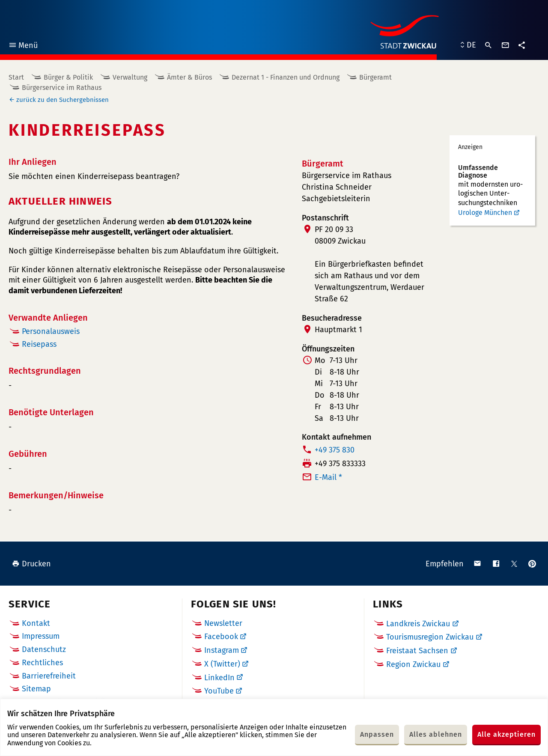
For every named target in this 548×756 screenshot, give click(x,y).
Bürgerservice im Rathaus (62, 88)
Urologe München (485, 213)
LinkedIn (219, 678)
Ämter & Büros (189, 77)
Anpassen (377, 734)
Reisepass (39, 344)
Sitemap (36, 689)
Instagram (222, 650)
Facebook (221, 637)
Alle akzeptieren (506, 734)
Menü (23, 46)
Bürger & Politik (68, 77)
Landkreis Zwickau (418, 624)
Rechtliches (42, 663)
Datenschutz (44, 649)
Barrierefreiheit (49, 676)
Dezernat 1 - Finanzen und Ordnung (286, 77)
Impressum (41, 636)
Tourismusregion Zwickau (430, 637)
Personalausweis (51, 331)
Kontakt (36, 623)
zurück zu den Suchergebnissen (63, 100)
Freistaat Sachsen (417, 651)
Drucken (31, 564)
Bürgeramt (375, 77)
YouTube (219, 691)
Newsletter (223, 623)
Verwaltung (130, 77)
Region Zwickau (413, 664)
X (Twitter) (222, 664)
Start (16, 77)
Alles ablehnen (436, 734)
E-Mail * (328, 477)
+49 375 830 (335, 450)
